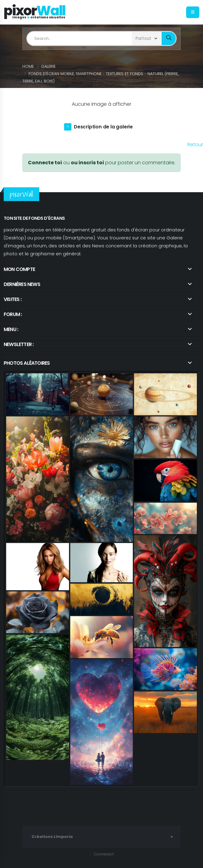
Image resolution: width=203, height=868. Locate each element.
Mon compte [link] (19, 269)
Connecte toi (45, 163)
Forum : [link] (13, 314)
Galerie (48, 66)
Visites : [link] (13, 299)
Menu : (11, 329)
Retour (195, 145)
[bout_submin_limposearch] (169, 38)
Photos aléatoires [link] (27, 363)
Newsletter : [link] (19, 344)
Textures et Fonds (124, 74)
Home (28, 66)
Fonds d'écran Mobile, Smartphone (65, 74)
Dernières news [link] (22, 284)
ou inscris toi (87, 163)
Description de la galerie (103, 127)
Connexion (103, 854)
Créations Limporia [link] (53, 837)
